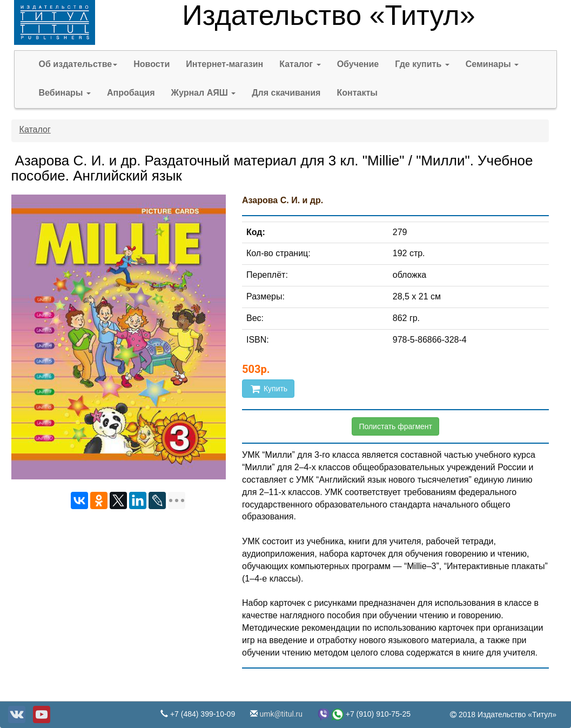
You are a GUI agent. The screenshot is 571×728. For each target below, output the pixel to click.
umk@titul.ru (280, 714)
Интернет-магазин (224, 64)
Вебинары (65, 93)
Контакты (357, 93)
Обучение (358, 64)
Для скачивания (286, 93)
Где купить (422, 64)
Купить (268, 389)
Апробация (131, 93)
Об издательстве (78, 64)
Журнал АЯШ (204, 93)
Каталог (300, 64)
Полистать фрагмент (395, 426)
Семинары (492, 64)
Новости (152, 64)
